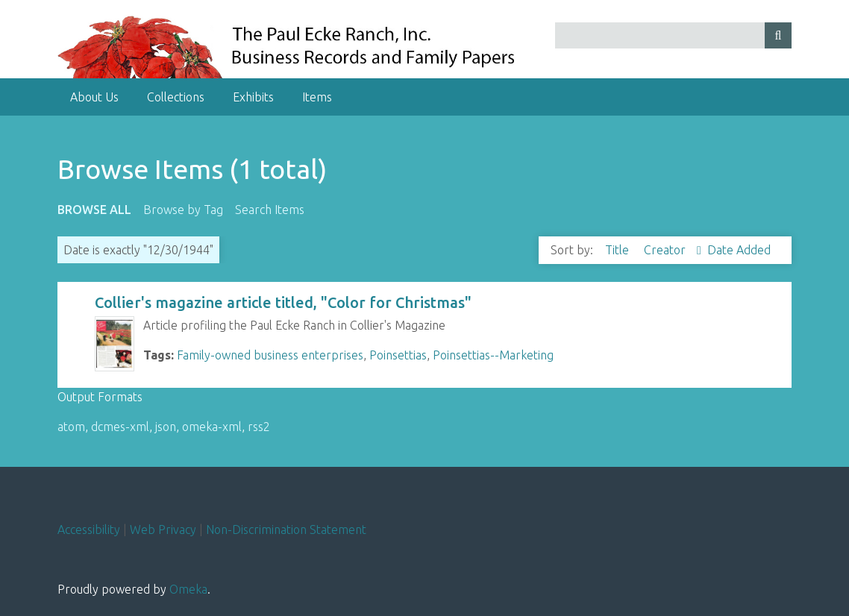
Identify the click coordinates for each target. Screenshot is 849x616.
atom (71, 427)
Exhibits (253, 97)
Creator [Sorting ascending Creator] (666, 250)
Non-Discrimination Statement (286, 529)
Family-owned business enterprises (270, 355)
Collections (176, 97)
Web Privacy (163, 529)
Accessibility (89, 529)
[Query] (673, 35)
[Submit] (778, 35)
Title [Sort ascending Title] (618, 250)
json (166, 427)
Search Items (270, 210)
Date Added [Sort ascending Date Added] (739, 250)
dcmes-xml (120, 427)
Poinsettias (398, 355)
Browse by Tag (183, 210)
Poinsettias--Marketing (493, 355)
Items (317, 97)
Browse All (94, 210)
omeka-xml (212, 427)
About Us (94, 97)
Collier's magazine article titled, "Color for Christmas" (283, 302)
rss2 (259, 427)
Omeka (188, 589)
